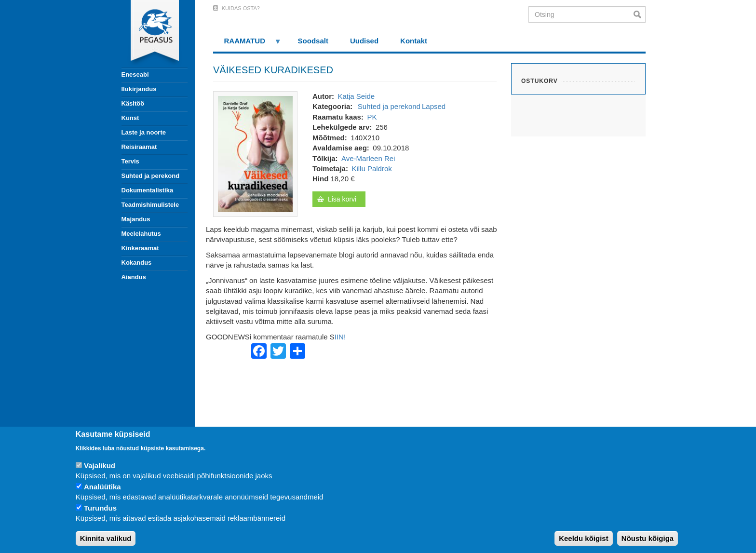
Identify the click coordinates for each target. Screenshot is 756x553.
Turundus (100, 508)
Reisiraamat (139, 147)
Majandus (136, 219)
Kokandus (137, 263)
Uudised (364, 41)
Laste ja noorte (144, 132)
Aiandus (134, 277)
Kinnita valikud (106, 538)
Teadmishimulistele (150, 205)
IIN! (340, 337)
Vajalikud (100, 465)
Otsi (640, 14)
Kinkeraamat (140, 248)
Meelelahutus (141, 234)
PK (372, 117)
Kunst (130, 118)
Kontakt (414, 41)
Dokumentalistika (148, 190)
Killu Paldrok (371, 169)
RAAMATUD (247, 44)
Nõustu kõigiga (648, 538)
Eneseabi (135, 74)
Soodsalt (313, 41)
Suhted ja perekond (151, 176)
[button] (255, 153)
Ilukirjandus (139, 89)
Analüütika (102, 487)
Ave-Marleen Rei (368, 158)
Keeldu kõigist (584, 538)
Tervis (130, 161)
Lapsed (434, 106)
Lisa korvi (342, 199)
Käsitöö (133, 103)
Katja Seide (356, 96)
